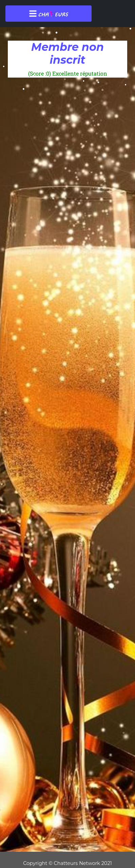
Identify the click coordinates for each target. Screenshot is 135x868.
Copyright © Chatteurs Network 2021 (67, 863)
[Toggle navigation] (49, 14)
